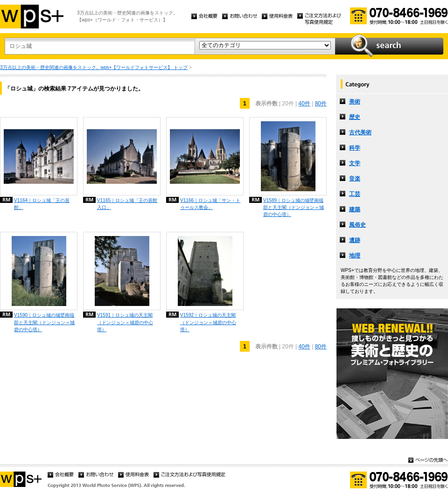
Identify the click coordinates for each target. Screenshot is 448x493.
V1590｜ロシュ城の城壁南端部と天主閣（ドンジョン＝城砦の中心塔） (44, 322)
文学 (355, 163)
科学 (355, 148)
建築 (355, 209)
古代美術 (360, 132)
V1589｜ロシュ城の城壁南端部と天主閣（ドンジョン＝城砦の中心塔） (294, 207)
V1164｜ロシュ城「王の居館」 (42, 204)
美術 (355, 102)
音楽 (355, 179)
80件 (321, 104)
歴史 (355, 117)
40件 (304, 104)
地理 (355, 256)
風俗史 (357, 225)
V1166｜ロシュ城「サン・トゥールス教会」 (210, 204)
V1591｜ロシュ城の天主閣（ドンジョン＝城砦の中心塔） (125, 322)
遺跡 (355, 240)
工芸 (355, 194)
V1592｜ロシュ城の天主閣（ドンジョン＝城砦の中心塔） (208, 322)
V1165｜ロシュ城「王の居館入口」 (127, 204)
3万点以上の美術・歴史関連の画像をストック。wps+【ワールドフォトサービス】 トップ (94, 67)
